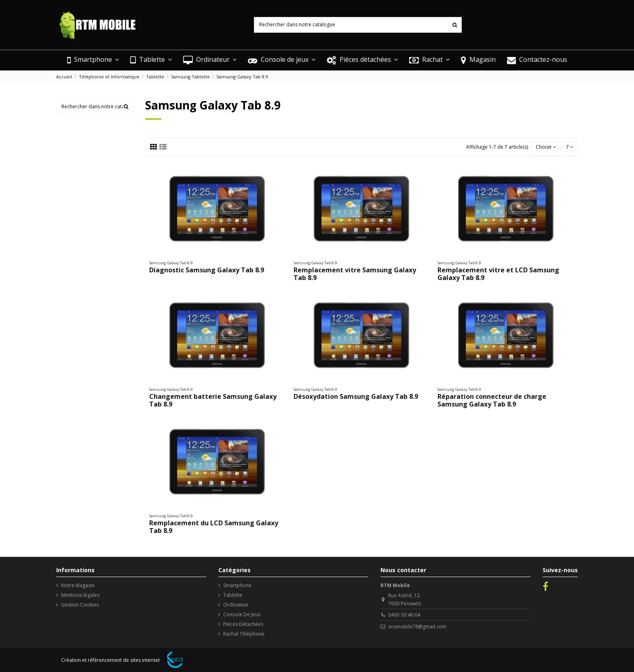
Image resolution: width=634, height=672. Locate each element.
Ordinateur (236, 605)
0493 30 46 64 (404, 615)
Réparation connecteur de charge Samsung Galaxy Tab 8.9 (492, 400)
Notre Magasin (78, 585)
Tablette (233, 595)
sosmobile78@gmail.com (417, 627)
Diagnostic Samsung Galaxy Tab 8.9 (207, 270)
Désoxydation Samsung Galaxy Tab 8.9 (356, 396)
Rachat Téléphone (244, 634)
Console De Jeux (242, 614)
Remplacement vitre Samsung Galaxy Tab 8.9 (355, 274)
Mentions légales (80, 595)
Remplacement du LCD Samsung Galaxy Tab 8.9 (214, 527)
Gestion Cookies (80, 605)
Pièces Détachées (243, 624)
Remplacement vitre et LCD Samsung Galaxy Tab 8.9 (498, 274)
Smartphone (237, 585)
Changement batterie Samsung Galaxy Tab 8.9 (213, 400)
